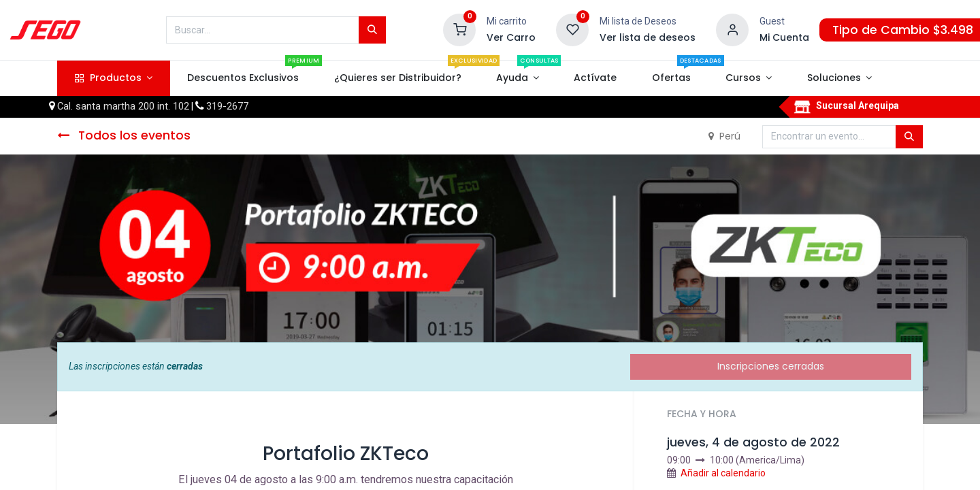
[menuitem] (243, 78)
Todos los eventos (124, 135)
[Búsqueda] (372, 30)
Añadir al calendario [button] (723, 473)
